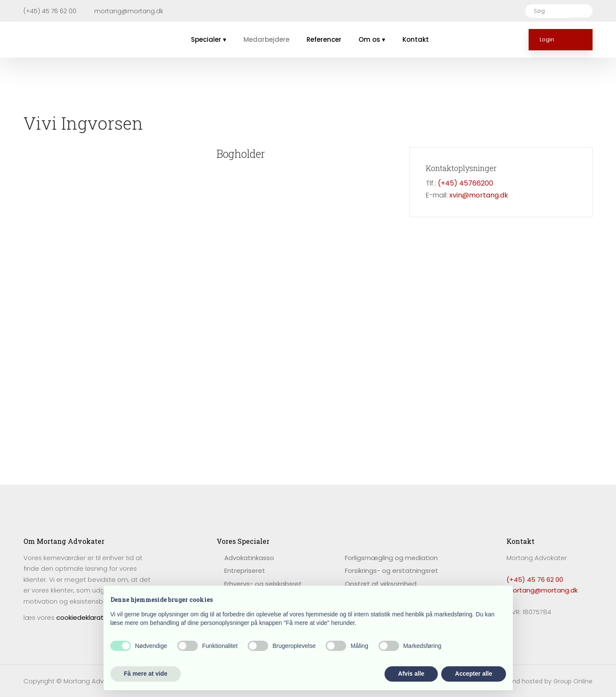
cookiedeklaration (85, 617)
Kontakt (416, 39)
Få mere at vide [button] (146, 674)
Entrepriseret (245, 571)
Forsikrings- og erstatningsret (392, 571)
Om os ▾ (372, 39)
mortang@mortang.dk (542, 590)
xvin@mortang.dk (479, 195)
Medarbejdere (266, 39)
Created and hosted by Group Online (537, 681)
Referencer (324, 39)
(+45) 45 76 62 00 (535, 579)
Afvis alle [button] (411, 674)
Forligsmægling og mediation (391, 558)
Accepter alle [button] (473, 674)
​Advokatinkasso (249, 558)
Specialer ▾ (209, 39)
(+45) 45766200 (466, 183)
